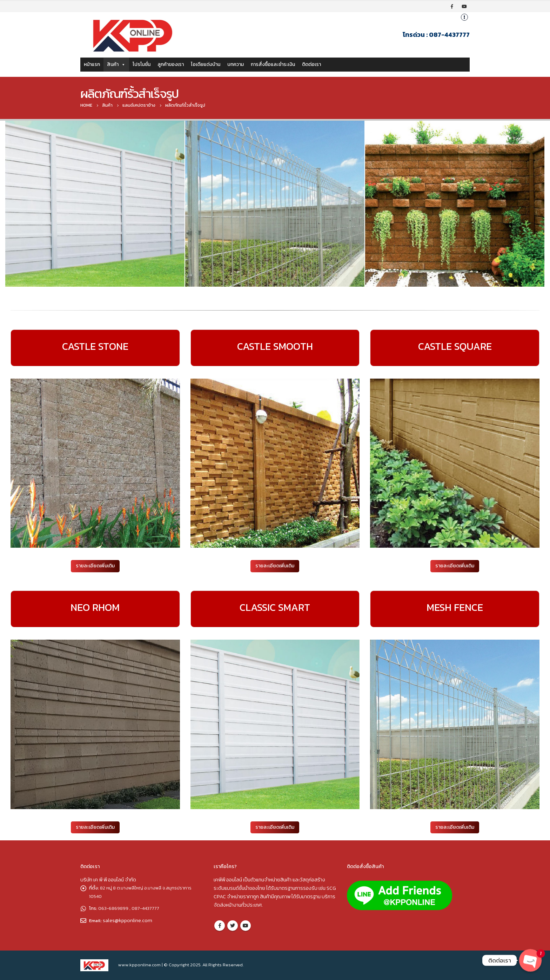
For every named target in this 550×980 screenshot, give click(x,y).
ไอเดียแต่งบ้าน (206, 64)
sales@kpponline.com (128, 920)
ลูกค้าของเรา (171, 64)
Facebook (220, 926)
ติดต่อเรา (311, 64)
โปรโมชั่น (142, 64)
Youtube (246, 926)
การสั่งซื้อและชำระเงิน (273, 64)
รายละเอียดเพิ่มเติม (95, 566)
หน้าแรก (92, 64)
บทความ (236, 64)
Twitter (233, 926)
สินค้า (116, 64)
